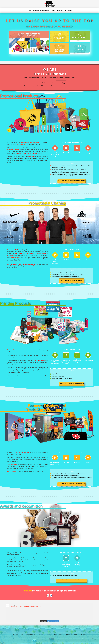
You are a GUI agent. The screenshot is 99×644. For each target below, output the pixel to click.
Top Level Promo (16, 257)
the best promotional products (30, 143)
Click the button (12, 471)
